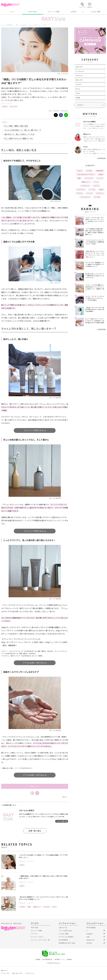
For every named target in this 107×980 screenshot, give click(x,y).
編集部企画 (100, 171)
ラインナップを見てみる (34, 430)
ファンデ (89, 193)
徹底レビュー (37, 907)
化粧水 (101, 189)
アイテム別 (46, 907)
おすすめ (5, 106)
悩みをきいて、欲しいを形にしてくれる (19, 134)
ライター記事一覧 (62, 821)
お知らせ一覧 (63, 928)
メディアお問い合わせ (66, 931)
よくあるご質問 (95, 12)
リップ (96, 182)
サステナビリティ (30, 973)
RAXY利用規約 (63, 940)
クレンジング (13, 106)
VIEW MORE (101, 158)
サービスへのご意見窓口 (66, 937)
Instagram (89, 934)
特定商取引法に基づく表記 (67, 943)
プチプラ (96, 186)
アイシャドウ (89, 178)
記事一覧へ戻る (35, 831)
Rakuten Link (90, 940)
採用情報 (69, 959)
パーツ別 (92, 189)
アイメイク (79, 76)
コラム (78, 93)
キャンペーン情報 (53, 12)
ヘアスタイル (85, 186)
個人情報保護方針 (47, 959)
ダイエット (100, 193)
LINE (88, 937)
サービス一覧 (5, 973)
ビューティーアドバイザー (39, 940)
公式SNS (74, 12)
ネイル (78, 89)
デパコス (80, 193)
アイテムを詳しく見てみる (34, 663)
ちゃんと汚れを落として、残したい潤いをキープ (23, 130)
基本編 (101, 174)
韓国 (29, 907)
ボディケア (79, 80)
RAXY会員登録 (91, 928)
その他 (78, 98)
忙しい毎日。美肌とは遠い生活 (16, 126)
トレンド (100, 178)
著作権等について (60, 959)
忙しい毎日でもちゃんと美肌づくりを (19, 138)
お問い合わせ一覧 (17, 973)
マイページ (34, 934)
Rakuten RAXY (11, 5)
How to (22, 865)
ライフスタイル (85, 197)
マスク (54, 907)
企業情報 (38, 959)
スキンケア (10, 104)
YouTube (89, 943)
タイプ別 (97, 197)
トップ (12, 12)
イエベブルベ (81, 189)
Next (65, 797)
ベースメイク (80, 71)
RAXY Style (33, 12)
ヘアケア (78, 84)
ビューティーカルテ (37, 937)
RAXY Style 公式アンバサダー (86, 174)
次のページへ (35, 786)
